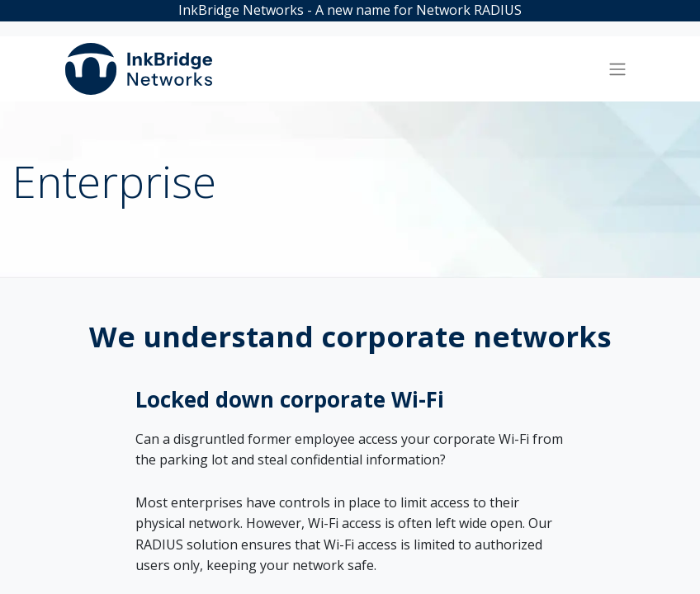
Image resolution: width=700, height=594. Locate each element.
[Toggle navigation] (617, 69)
